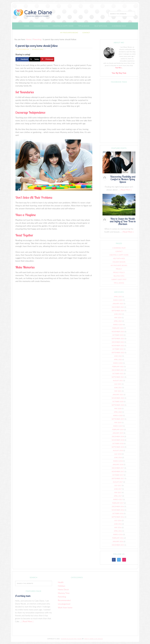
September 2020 (118, 405)
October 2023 (118, 335)
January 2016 (118, 541)
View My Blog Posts (119, 73)
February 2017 (118, 503)
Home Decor (63, 589)
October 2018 (118, 443)
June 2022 (118, 356)
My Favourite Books (119, 265)
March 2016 (118, 534)
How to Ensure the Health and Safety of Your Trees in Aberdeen (123, 221)
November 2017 (118, 471)
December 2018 (118, 436)
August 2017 (118, 482)
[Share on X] (35, 59)
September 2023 (118, 339)
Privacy (119, 269)
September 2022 (118, 353)
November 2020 (118, 398)
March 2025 (118, 300)
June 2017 (118, 489)
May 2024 (118, 318)
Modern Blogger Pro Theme (71, 639)
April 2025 (118, 297)
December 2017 (118, 468)
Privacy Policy (119, 272)
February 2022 (118, 366)
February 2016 (118, 538)
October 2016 (118, 513)
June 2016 (118, 524)
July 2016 (118, 520)
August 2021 (118, 380)
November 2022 (118, 346)
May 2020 (118, 408)
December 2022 (118, 342)
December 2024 (118, 307)
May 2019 (118, 422)
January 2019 (118, 433)
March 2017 (118, 499)
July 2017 (118, 485)
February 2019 (118, 429)
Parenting (62, 597)
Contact (119, 251)
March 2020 (118, 415)
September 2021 (118, 377)
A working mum (119, 248)
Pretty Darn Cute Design (94, 639)
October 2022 (118, 349)
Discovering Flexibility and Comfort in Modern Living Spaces (123, 179)
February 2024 (118, 328)
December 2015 (118, 545)
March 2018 (118, 461)
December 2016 (118, 506)
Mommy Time (64, 593)
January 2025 (118, 304)
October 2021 (118, 373)
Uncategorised (64, 604)
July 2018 (118, 454)
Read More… (119, 68)
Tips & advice (119, 283)
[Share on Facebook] (22, 59)
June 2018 (118, 457)
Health (61, 582)
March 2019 (118, 426)
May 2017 (118, 492)
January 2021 (118, 394)
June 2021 (118, 387)
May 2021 (118, 391)
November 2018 (118, 440)
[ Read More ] (126, 190)
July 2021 (118, 384)
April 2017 (118, 496)
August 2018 (118, 450)
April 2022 (118, 359)
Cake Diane (33, 13)
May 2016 (118, 527)
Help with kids (119, 258)
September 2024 (118, 311)
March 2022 (118, 363)
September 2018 (118, 447)
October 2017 (118, 475)
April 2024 (118, 321)
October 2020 (118, 401)
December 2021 (118, 370)
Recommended (64, 600)
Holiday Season (119, 262)
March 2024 (118, 325)
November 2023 (118, 332)
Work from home (65, 607)
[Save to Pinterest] (47, 59)
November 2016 (118, 510)
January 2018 (118, 464)
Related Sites (119, 276)
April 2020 (118, 412)
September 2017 (118, 478)
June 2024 (118, 314)
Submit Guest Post (119, 279)
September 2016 (118, 517)
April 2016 (118, 531)
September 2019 (118, 419)
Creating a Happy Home (119, 255)
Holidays (62, 586)
